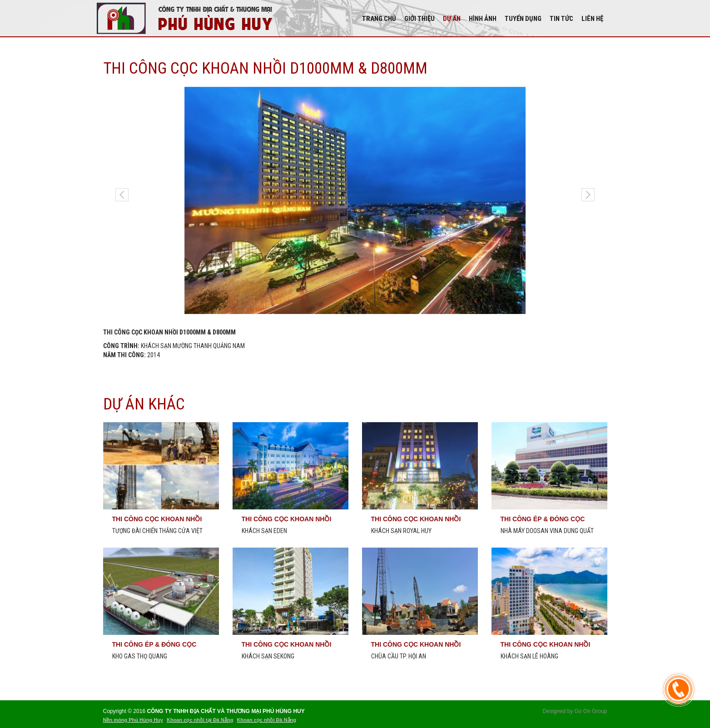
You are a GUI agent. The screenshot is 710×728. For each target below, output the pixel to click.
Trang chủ (379, 19)
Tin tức (561, 19)
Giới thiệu (420, 19)
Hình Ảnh (483, 19)
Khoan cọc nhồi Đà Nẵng (266, 720)
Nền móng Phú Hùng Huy (133, 720)
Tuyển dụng (523, 19)
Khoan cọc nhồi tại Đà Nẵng (200, 720)
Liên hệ (592, 19)
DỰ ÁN (452, 19)
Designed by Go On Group (575, 711)
